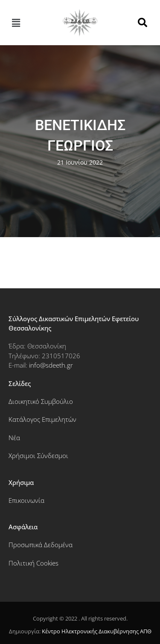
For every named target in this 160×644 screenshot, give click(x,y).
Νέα (14, 438)
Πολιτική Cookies (33, 563)
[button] (16, 23)
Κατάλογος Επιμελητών (42, 419)
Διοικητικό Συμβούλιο (41, 401)
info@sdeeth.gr (51, 365)
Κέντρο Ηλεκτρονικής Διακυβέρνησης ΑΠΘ (97, 631)
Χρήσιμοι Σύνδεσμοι (38, 455)
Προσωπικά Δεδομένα (41, 545)
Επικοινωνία (26, 500)
